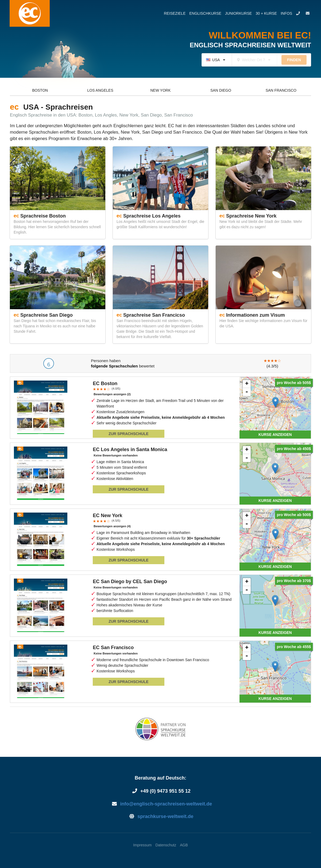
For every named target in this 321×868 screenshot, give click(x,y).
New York (161, 90)
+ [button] (247, 384)
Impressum (142, 845)
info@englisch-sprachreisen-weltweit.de (160, 804)
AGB (184, 845)
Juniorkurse (238, 13)
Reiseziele (175, 13)
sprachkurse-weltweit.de (161, 816)
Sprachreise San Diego (47, 315)
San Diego (221, 90)
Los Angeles (100, 90)
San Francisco (281, 90)
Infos (286, 13)
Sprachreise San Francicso (154, 315)
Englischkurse (205, 13)
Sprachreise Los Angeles (152, 216)
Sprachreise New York (251, 216)
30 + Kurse (266, 13)
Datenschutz (166, 845)
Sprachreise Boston (43, 216)
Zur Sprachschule (128, 434)
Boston (40, 90)
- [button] (247, 392)
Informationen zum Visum (256, 315)
